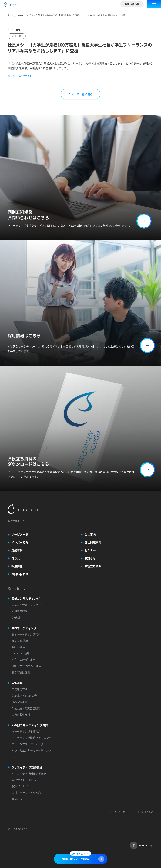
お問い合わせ (132, 4)
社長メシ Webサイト (20, 76)
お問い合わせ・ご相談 (83, 858)
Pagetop (142, 845)
